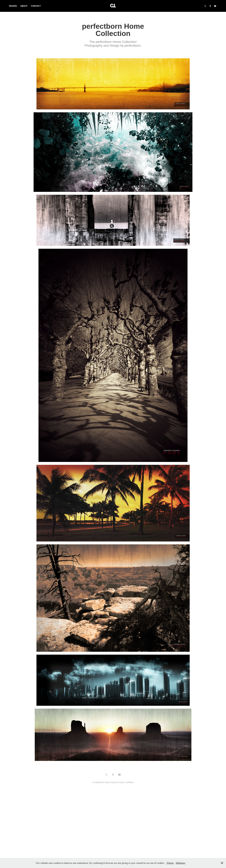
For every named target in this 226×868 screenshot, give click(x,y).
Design (13, 6)
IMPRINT (130, 783)
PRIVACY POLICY (118, 783)
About (24, 6)
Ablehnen (180, 863)
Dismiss (170, 863)
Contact (36, 6)
